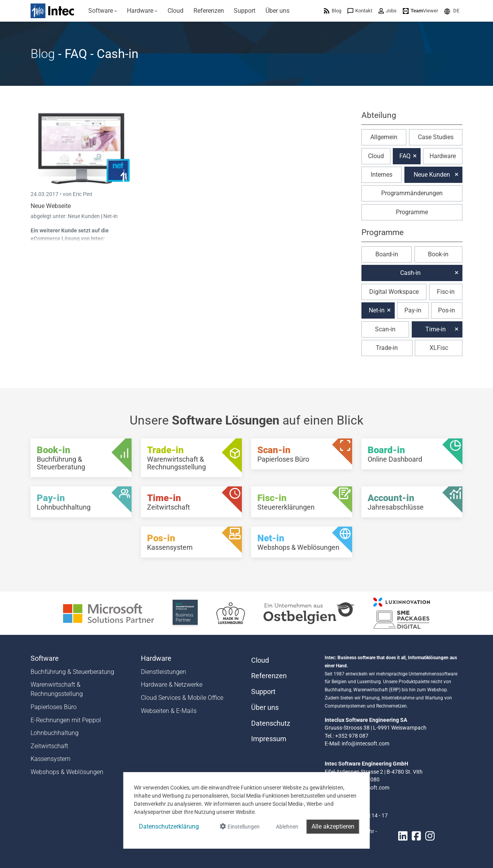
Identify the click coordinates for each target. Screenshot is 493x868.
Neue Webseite (51, 206)
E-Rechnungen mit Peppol (66, 720)
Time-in (436, 329)
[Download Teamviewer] (420, 11)
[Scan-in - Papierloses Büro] (302, 454)
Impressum (269, 739)
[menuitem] (103, 11)
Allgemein (384, 137)
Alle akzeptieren (333, 826)
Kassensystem (50, 759)
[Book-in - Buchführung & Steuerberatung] (81, 458)
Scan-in (385, 329)
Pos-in (447, 310)
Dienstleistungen (163, 672)
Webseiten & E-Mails (169, 711)
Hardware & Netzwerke (172, 685)
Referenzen (269, 676)
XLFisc (439, 348)
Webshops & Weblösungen (67, 772)
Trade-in (387, 348)
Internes (382, 175)
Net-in (110, 216)
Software (45, 658)
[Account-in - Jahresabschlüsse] (412, 502)
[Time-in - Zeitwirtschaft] (191, 502)
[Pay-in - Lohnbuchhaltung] (81, 502)
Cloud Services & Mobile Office (182, 698)
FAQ (405, 156)
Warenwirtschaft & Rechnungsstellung (57, 689)
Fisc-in (446, 292)
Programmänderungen (412, 193)
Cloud (376, 156)
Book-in (438, 254)
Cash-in (410, 273)
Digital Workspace (394, 292)
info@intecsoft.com (365, 744)
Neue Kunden (84, 216)
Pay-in (413, 310)
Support (263, 692)
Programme (412, 212)
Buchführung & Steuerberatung (72, 672)
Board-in (387, 254)
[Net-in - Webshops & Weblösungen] (302, 542)
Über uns (265, 708)
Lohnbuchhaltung (55, 733)
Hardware (443, 156)
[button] (452, 11)
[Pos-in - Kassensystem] (191, 542)
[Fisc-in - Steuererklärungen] (302, 502)
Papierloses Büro (54, 707)
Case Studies (436, 137)
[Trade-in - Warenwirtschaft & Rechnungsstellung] (191, 458)
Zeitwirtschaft (49, 746)
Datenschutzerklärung (169, 826)
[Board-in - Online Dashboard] (412, 454)
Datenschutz (271, 723)
